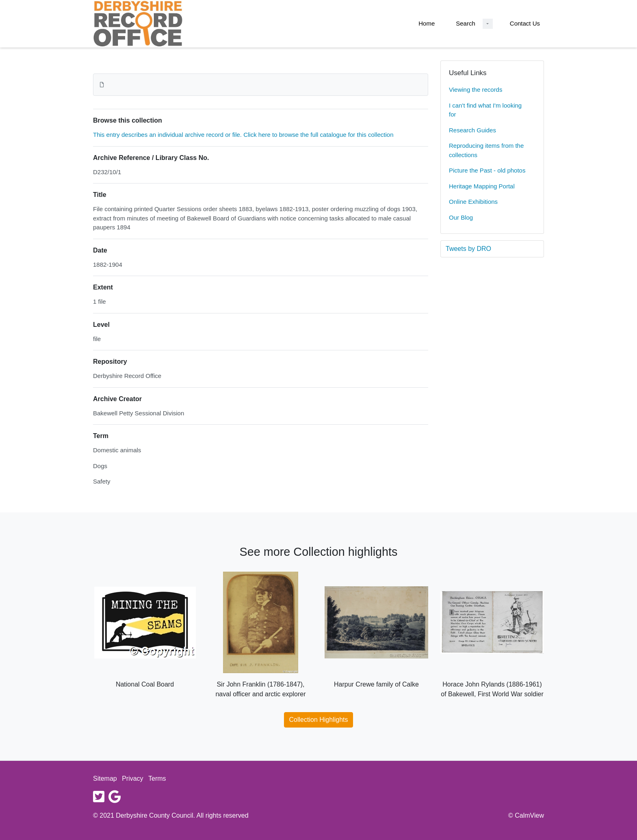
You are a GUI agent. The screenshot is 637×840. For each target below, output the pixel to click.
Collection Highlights (319, 720)
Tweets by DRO (468, 249)
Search (466, 23)
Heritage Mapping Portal (482, 186)
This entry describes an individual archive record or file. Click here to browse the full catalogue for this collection (243, 135)
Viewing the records (476, 90)
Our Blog (461, 217)
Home (427, 23)
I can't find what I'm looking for (485, 110)
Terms (157, 778)
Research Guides (472, 130)
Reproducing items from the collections (486, 150)
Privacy (132, 778)
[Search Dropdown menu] (488, 24)
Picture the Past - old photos (487, 170)
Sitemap (105, 778)
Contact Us (525, 23)
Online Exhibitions (473, 202)
